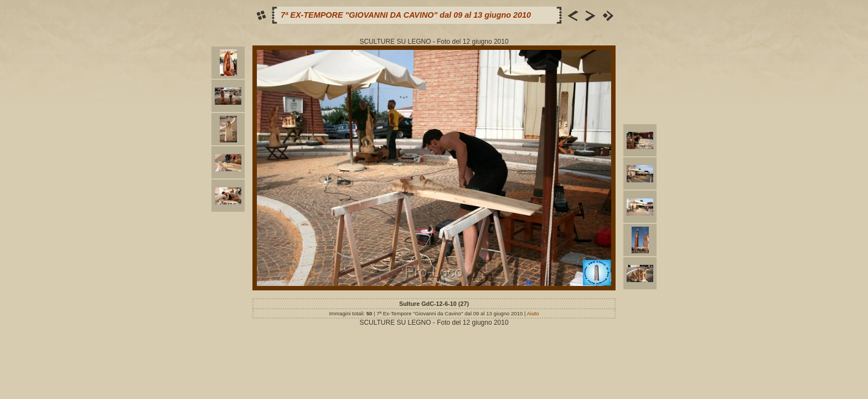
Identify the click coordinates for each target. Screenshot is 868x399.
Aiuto (533, 313)
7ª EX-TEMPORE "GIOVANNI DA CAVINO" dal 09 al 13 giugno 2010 (406, 15)
